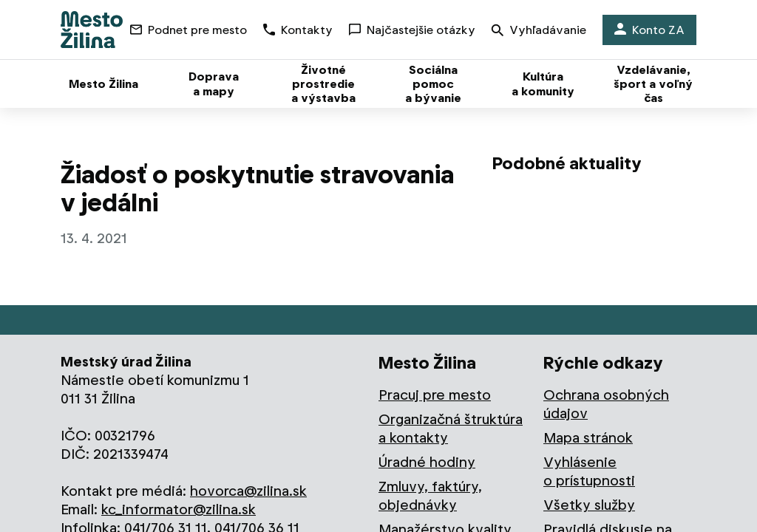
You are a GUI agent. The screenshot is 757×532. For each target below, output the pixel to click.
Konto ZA (649, 30)
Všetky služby (589, 505)
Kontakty (298, 30)
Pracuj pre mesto (435, 395)
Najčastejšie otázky (412, 30)
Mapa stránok (588, 438)
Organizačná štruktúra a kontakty (451, 429)
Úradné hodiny (427, 462)
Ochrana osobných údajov (606, 404)
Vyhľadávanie (539, 31)
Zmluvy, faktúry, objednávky (430, 496)
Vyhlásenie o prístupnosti (589, 471)
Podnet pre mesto (189, 30)
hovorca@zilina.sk (248, 491)
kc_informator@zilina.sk (179, 509)
